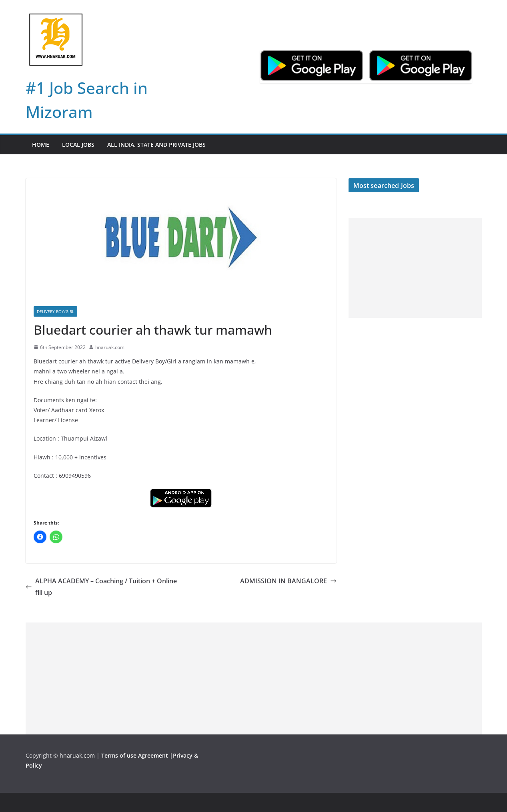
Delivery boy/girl (55, 311)
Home (41, 145)
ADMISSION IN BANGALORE (288, 581)
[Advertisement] (415, 268)
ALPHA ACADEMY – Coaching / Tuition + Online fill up (101, 587)
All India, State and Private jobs (156, 145)
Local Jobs (78, 145)
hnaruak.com (110, 347)
